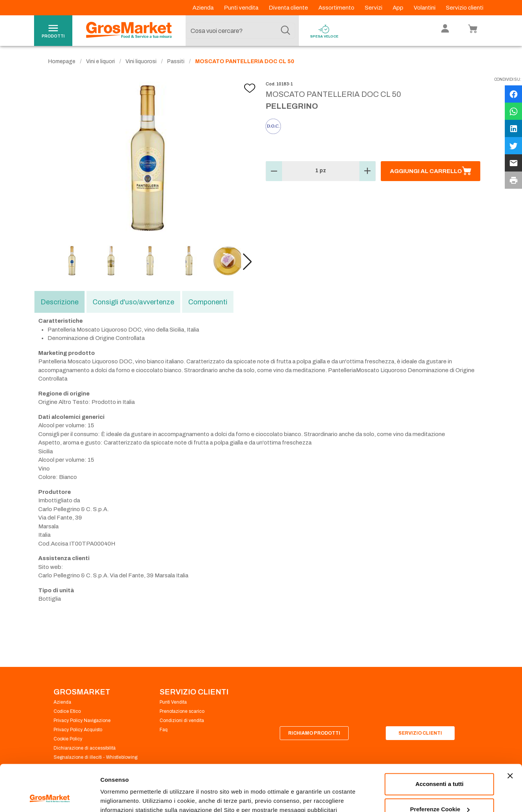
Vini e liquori (100, 61)
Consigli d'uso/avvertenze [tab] (133, 302)
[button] (247, 262)
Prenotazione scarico (182, 711)
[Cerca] (285, 31)
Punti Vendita (173, 702)
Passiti (176, 61)
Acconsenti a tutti (439, 741)
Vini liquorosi (141, 61)
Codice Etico (67, 711)
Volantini (425, 8)
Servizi (374, 8)
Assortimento (337, 8)
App (399, 8)
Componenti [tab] (208, 302)
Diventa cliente (289, 8)
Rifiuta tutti (440, 791)
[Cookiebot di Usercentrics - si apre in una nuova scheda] (50, 797)
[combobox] (240, 31)
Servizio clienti (465, 8)
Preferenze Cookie (126, 797)
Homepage (62, 61)
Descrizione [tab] (60, 302)
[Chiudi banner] (510, 732)
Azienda (204, 8)
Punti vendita (242, 8)
